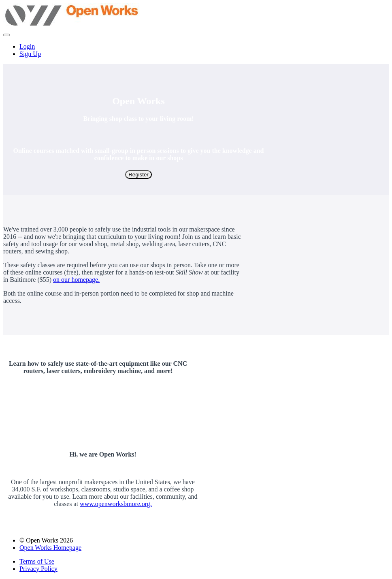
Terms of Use (37, 561)
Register (138, 175)
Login (27, 46)
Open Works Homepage (50, 548)
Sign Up (30, 54)
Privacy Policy (38, 569)
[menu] (196, 50)
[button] (6, 35)
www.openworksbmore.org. (116, 504)
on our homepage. (76, 280)
